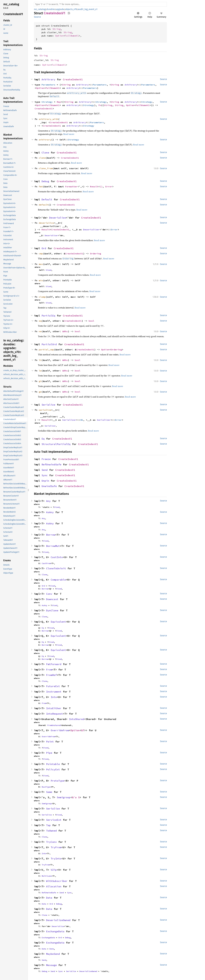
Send (45, 470)
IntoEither (54, 708)
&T (83, 730)
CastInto (57, 557)
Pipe (49, 753)
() (101, 186)
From (49, 670)
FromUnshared (54, 725)
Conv (49, 594)
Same (49, 792)
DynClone (52, 610)
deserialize (46, 223)
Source (37, 17)
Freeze (46, 459)
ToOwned (51, 831)
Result (94, 186)
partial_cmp (46, 350)
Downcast (52, 599)
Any (48, 501)
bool (91, 321)
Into (54, 697)
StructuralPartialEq (56, 444)
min (41, 280)
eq (40, 321)
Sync (45, 475)
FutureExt (53, 686)
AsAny (50, 512)
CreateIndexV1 (73, 79)
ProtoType (58, 781)
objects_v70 (71, 9)
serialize (45, 410)
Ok (82, 420)
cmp (41, 253)
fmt (41, 186)
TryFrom (56, 847)
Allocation (54, 886)
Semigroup (64, 797)
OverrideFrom (60, 730)
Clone (45, 153)
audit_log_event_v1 (88, 9)
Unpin (45, 481)
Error (109, 186)
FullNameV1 (72, 36)
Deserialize (58, 218)
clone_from (46, 168)
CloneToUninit (56, 568)
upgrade (60, 9)
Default (47, 199)
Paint (50, 742)
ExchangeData (55, 931)
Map (59, 102)
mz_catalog (40, 9)
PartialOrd (49, 344)
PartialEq (48, 316)
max (41, 264)
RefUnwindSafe (51, 464)
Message (51, 965)
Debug (45, 181)
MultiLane (47, 876)
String (57, 29)
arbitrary (45, 140)
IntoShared (77, 719)
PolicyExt (53, 769)
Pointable (53, 764)
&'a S (76, 797)
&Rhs (65, 331)
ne (40, 331)
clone (42, 158)
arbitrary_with (48, 119)
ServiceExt (54, 820)
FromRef (51, 675)
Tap (48, 825)
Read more (69, 134)
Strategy (47, 102)
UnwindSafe (49, 486)
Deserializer (91, 229)
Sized (48, 270)
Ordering (96, 253)
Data (49, 898)
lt (40, 360)
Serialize (48, 405)
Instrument (54, 692)
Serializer (69, 420)
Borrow (51, 535)
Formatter (71, 186)
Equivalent (58, 622)
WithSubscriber (57, 881)
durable (51, 9)
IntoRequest (55, 714)
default (44, 205)
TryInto (56, 859)
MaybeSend (53, 954)
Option (59, 36)
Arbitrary (48, 79)
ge (40, 392)
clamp (42, 297)
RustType (46, 787)
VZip (54, 870)
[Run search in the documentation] (100, 4)
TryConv (51, 842)
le (40, 371)
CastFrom (46, 563)
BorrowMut (53, 546)
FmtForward (54, 664)
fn (100, 105)
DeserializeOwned (58, 920)
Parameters (48, 85)
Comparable (58, 580)
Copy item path (69, 13)
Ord (44, 248)
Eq (43, 439)
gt (40, 381)
